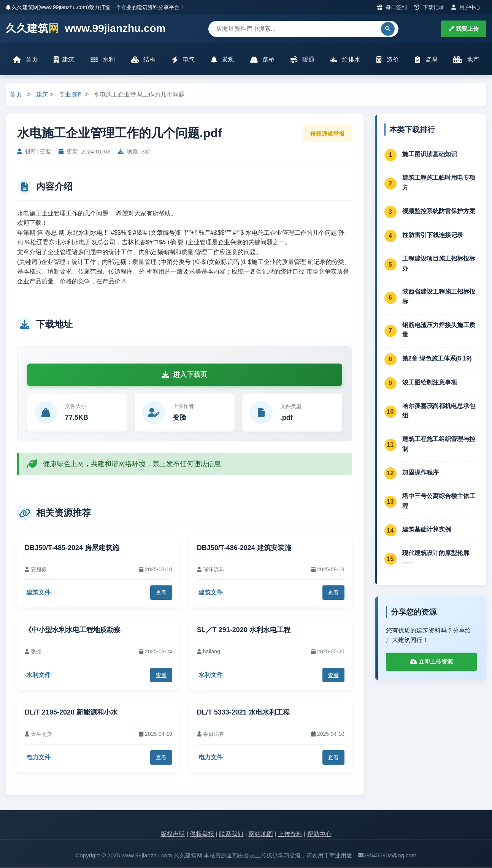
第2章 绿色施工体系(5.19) (437, 359)
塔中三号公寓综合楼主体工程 (439, 502)
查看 (161, 593)
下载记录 (429, 7)
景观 (222, 60)
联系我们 (231, 834)
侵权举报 (202, 834)
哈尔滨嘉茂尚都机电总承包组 (439, 411)
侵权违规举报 (327, 134)
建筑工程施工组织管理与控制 (439, 444)
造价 (387, 60)
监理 (426, 60)
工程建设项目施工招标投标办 (439, 264)
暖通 (302, 60)
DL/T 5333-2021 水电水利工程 (243, 713)
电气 (183, 60)
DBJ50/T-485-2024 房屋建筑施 (72, 548)
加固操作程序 (421, 473)
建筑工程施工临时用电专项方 (439, 183)
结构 (143, 60)
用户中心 (466, 7)
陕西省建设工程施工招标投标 (439, 297)
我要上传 (464, 29)
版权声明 (173, 834)
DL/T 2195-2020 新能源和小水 (71, 713)
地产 (466, 60)
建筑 (64, 60)
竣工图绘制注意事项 (430, 383)
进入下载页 (184, 375)
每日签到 (392, 7)
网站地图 (261, 834)
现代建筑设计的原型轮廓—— (436, 559)
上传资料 (290, 834)
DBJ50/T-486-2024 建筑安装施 (244, 548)
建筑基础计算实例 (427, 530)
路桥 (262, 60)
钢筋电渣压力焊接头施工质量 (439, 330)
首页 (25, 60)
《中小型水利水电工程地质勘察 (73, 631)
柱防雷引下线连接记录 (433, 235)
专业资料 (71, 95)
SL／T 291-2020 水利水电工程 (244, 631)
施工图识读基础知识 (430, 154)
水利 (103, 60)
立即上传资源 (431, 662)
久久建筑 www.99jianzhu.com (86, 29)
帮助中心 (319, 834)
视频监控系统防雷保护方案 (439, 211)
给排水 (345, 60)
